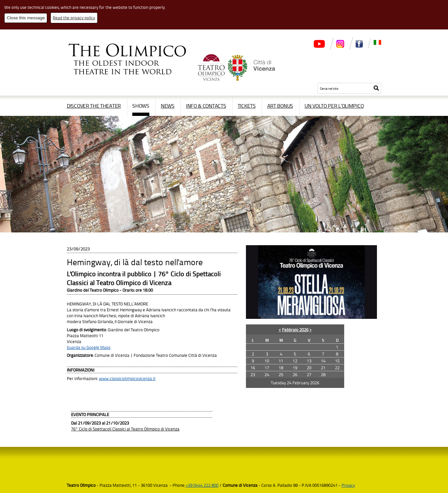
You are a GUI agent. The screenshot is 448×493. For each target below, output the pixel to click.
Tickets (247, 106)
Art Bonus (280, 106)
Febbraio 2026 (295, 330)
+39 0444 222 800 (202, 485)
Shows (141, 106)
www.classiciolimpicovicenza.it (127, 378)
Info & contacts (206, 106)
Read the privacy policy (74, 18)
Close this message (26, 18)
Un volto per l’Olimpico (334, 106)
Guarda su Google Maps (89, 347)
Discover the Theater (94, 106)
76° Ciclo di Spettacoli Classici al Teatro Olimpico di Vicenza (125, 429)
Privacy (348, 485)
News (168, 106)
